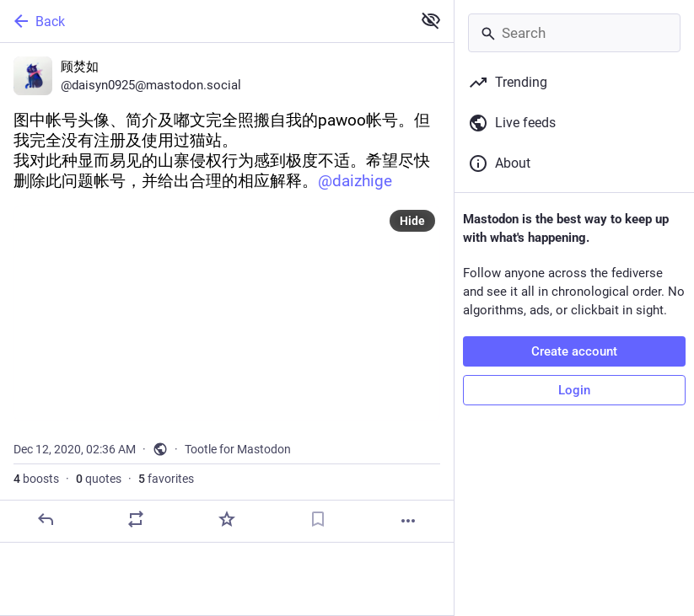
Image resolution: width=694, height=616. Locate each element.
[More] (408, 521)
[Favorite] (227, 519)
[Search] (574, 33)
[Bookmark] (318, 519)
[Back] (204, 21)
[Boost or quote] (136, 519)
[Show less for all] (431, 20)
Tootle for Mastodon (238, 449)
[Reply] (46, 519)
